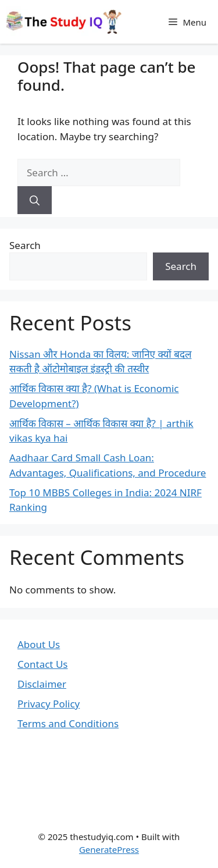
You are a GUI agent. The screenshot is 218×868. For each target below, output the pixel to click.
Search (25, 245)
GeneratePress (109, 849)
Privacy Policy (49, 704)
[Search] (35, 200)
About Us (39, 644)
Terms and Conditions (68, 723)
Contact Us (43, 664)
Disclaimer (42, 684)
